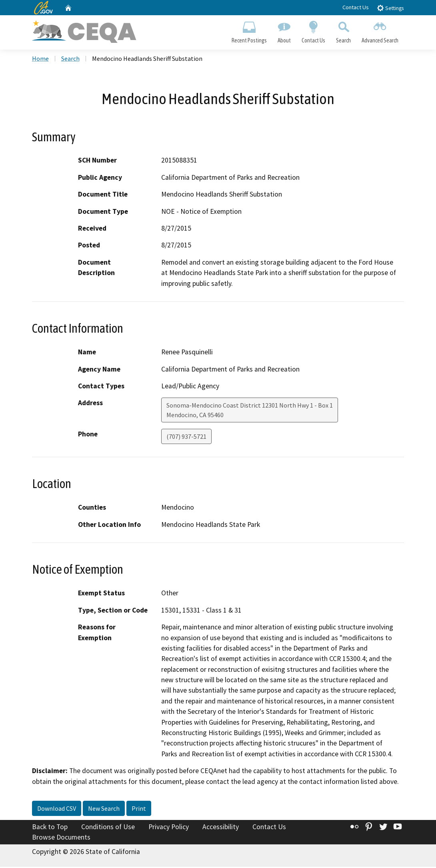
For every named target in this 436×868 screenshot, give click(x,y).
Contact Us (356, 7)
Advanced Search (380, 30)
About (284, 30)
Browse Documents (61, 838)
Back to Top (50, 828)
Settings (390, 8)
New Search (104, 810)
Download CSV (57, 810)
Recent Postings (249, 30)
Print (139, 810)
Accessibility (221, 828)
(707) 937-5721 (186, 438)
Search (344, 30)
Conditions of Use (108, 828)
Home (40, 60)
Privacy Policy (169, 828)
